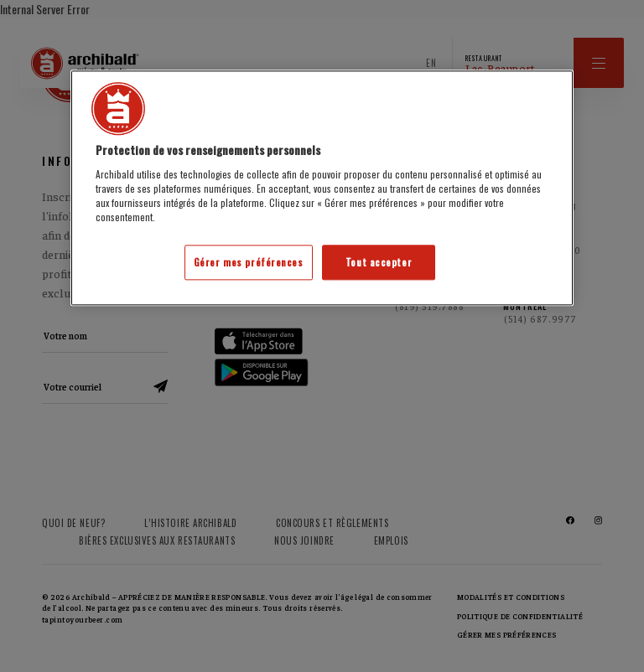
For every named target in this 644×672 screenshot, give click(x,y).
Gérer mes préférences (249, 263)
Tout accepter (379, 263)
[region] (322, 189)
